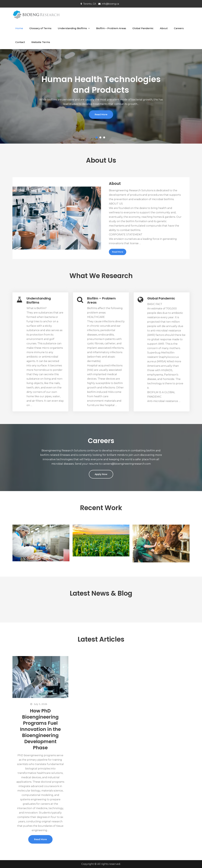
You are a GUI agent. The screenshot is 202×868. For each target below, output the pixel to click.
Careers (179, 28)
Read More (101, 115)
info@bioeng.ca (110, 4)
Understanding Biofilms (72, 28)
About (164, 28)
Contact (20, 42)
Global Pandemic (143, 28)
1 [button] (97, 138)
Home (19, 28)
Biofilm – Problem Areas (111, 28)
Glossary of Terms (40, 28)
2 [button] (101, 138)
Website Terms (41, 42)
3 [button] (105, 138)
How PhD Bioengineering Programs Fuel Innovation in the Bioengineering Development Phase (40, 729)
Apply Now (101, 474)
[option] (101, 96)
